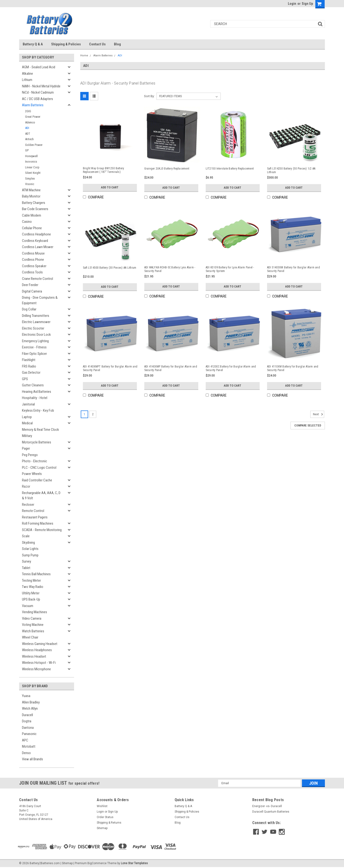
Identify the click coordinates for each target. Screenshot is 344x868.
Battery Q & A (33, 44)
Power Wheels (32, 474)
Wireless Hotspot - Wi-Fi (39, 663)
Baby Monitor (31, 196)
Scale (26, 536)
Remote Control (33, 511)
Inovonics (31, 162)
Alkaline (27, 74)
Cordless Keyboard (35, 241)
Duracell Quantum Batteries (271, 812)
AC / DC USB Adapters (38, 99)
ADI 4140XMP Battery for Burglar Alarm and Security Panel (171, 368)
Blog (117, 44)
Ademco (30, 122)
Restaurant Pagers (35, 517)
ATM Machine (31, 190)
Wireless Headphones (37, 650)
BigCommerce (97, 863)
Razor (26, 486)
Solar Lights (30, 549)
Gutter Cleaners (33, 385)
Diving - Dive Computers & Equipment (40, 300)
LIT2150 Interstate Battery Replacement (230, 169)
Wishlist (102, 806)
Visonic (30, 184)
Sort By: (149, 96)
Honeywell (31, 156)
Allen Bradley (31, 702)
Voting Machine (33, 625)
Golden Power (34, 145)
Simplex (30, 178)
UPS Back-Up (31, 599)
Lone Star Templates (134, 863)
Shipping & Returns (109, 823)
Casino (27, 222)
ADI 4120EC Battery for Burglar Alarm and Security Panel (231, 368)
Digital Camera (32, 291)
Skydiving (28, 543)
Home (84, 56)
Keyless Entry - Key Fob (38, 410)
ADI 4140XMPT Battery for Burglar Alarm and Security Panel (110, 368)
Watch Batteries (33, 631)
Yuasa (26, 696)
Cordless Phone (33, 260)
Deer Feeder (30, 285)
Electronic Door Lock (36, 335)
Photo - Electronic (35, 461)
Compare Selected (308, 426)
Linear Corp (32, 167)
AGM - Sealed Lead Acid (39, 67)
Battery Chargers (34, 203)
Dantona (28, 728)
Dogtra (27, 721)
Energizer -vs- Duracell (267, 806)
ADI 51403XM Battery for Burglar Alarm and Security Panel (293, 269)
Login (292, 4)
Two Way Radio (33, 587)
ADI (27, 128)
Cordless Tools (32, 272)
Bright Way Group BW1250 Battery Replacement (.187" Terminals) (104, 170)
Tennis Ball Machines (36, 574)
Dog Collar (29, 309)
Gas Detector (31, 373)
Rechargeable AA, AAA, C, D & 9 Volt (41, 496)
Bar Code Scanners (35, 209)
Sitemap (102, 828)
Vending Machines (35, 612)
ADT (28, 134)
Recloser (28, 505)
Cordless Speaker (34, 266)
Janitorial (28, 404)
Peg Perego (30, 455)
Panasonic (29, 734)
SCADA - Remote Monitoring (42, 530)
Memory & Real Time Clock (40, 430)
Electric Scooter (33, 328)
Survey (27, 561)
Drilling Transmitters (36, 316)
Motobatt (29, 746)
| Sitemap (67, 863)
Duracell (27, 715)
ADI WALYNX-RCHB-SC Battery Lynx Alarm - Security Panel (170, 269)
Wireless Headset (34, 656)
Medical (27, 423)
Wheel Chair (30, 637)
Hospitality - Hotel (35, 398)
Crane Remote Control (38, 279)
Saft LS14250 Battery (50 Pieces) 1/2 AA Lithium (291, 170)
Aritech (29, 139)
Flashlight (29, 360)
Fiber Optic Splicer (34, 354)
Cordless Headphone (36, 234)
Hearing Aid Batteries (37, 392)
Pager (26, 448)
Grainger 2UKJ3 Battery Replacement (167, 169)
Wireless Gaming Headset (40, 644)
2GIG (28, 111)
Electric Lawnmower (36, 322)
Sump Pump (30, 555)
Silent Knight (33, 173)
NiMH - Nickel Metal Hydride (41, 86)
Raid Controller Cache (37, 480)
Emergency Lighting (35, 341)
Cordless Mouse (33, 253)
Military (27, 436)
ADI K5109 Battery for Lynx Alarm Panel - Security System (230, 269)
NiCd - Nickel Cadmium (38, 92)
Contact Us (97, 44)
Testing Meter (31, 580)
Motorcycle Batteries (37, 442)
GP (27, 150)
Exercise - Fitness (34, 347)
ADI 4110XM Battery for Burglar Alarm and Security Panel (293, 368)
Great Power (33, 117)
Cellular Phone (32, 228)
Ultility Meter (31, 593)
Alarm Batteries (33, 105)
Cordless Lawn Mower (38, 247)
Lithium (27, 80)
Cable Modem (32, 215)
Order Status (105, 817)
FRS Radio (29, 366)
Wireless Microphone (36, 669)
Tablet (26, 568)
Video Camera (32, 618)
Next (319, 414)
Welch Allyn (30, 708)
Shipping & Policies (66, 44)
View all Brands (32, 759)
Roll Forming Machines (38, 523)
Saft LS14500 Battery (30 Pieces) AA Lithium (110, 268)
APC (25, 740)
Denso (26, 753)
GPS (25, 379)
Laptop (27, 417)
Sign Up (307, 4)
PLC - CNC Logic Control (39, 468)
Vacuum (28, 606)
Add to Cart (110, 187)
